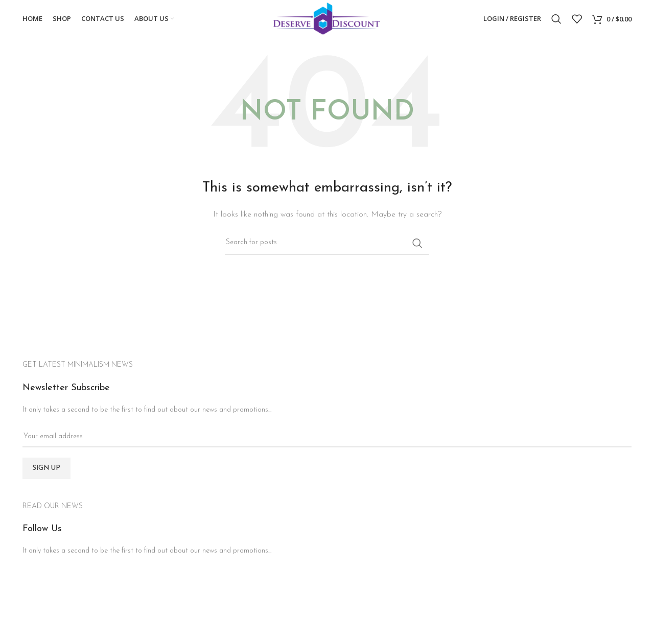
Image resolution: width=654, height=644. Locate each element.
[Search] (556, 22)
